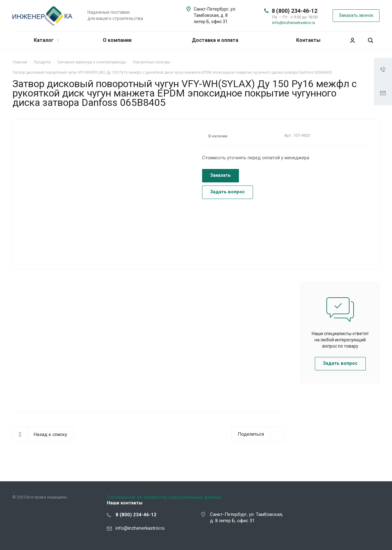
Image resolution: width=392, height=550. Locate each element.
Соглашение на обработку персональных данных (164, 497)
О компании (117, 40)
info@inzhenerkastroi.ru (294, 23)
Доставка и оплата (215, 40)
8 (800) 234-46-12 (295, 11)
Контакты (308, 40)
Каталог (46, 40)
